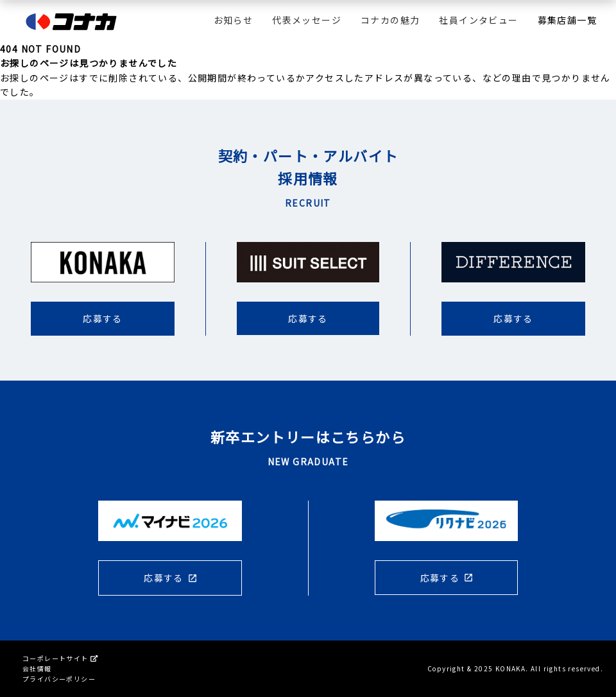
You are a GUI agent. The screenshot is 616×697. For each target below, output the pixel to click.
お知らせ (234, 20)
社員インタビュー (478, 20)
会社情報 (37, 668)
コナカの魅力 (390, 20)
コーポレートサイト (60, 658)
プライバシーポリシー (59, 679)
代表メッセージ (307, 20)
